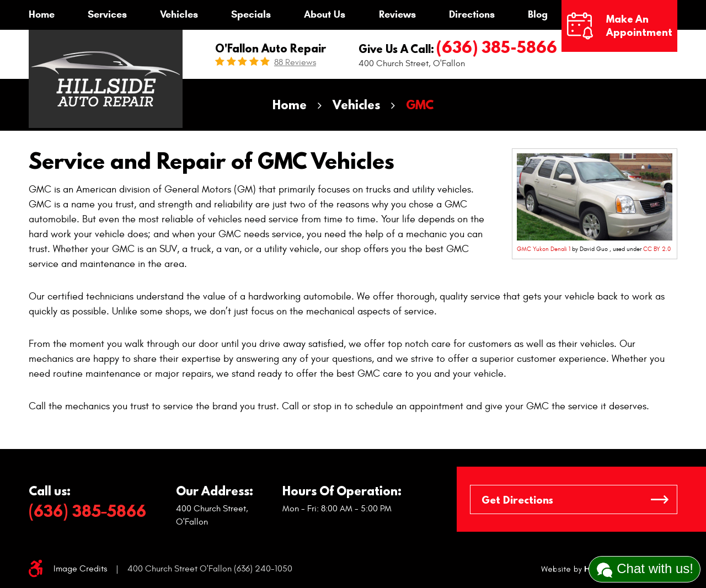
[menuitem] (42, 15)
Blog (538, 14)
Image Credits (80, 569)
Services (107, 14)
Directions (472, 14)
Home (42, 14)
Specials (251, 14)
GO (660, 499)
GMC (420, 105)
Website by (579, 569)
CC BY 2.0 (657, 249)
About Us (325, 14)
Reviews (397, 14)
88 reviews (295, 62)
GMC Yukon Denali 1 (544, 249)
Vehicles (179, 14)
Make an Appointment (639, 26)
